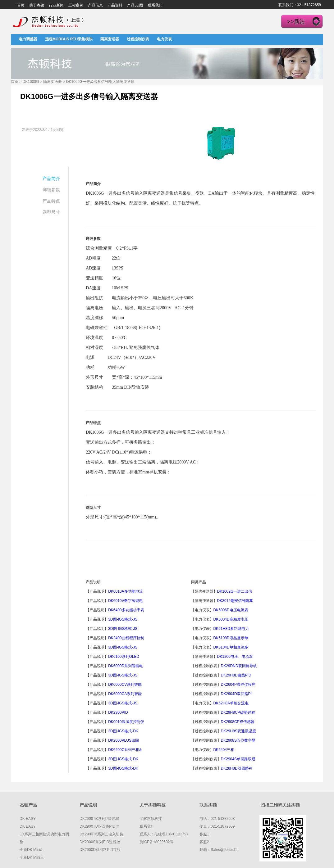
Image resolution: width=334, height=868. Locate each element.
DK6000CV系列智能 (125, 685)
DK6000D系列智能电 (126, 666)
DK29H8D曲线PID (236, 675)
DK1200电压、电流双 (235, 657)
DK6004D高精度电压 (231, 619)
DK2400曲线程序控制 (126, 638)
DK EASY (28, 819)
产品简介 (51, 179)
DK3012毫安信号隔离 (235, 601)
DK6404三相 (224, 750)
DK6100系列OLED (124, 657)
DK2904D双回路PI (236, 694)
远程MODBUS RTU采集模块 (69, 39)
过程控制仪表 (138, 39)
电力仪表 (164, 39)
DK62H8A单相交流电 (231, 703)
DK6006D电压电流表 (231, 610)
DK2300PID (118, 712)
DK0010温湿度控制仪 (126, 722)
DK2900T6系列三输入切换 (101, 834)
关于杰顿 (37, 5)
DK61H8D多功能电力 (231, 629)
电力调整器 (28, 39)
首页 (21, 5)
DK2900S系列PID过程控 (100, 842)
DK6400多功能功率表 (126, 610)
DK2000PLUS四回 (124, 740)
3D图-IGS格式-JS (123, 619)
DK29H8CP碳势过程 (238, 712)
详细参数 (51, 190)
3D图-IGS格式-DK (123, 731)
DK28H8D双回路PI (237, 768)
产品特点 (51, 201)
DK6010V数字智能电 (125, 601)
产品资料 (115, 5)
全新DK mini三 (32, 857)
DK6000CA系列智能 (125, 694)
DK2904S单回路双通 (238, 759)
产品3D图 (135, 5)
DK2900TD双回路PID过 (99, 826)
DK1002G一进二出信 (235, 591)
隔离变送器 (110, 39)
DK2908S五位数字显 (238, 740)
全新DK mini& (31, 850)
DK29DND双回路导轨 (239, 666)
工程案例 (76, 5)
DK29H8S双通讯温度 (238, 731)
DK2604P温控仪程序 (238, 685)
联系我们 (155, 5)
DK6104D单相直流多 (231, 647)
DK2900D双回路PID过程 (100, 850)
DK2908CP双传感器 (238, 722)
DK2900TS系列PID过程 (99, 819)
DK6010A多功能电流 (125, 591)
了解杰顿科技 (151, 819)
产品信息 (95, 5)
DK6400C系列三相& (125, 750)
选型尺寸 (51, 212)
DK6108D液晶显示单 (231, 638)
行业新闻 (56, 5)
